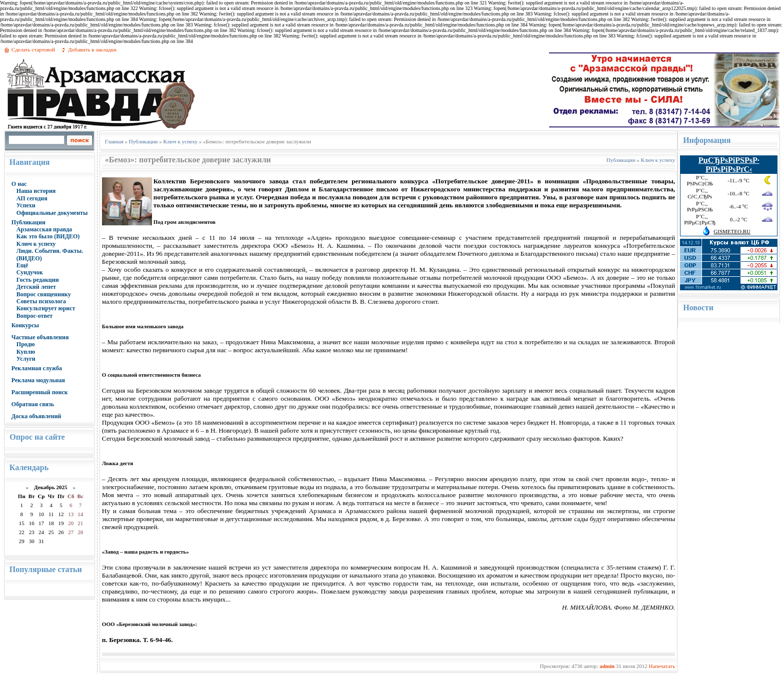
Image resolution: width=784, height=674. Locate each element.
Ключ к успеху (36, 244)
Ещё (22, 265)
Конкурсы (25, 325)
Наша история (36, 191)
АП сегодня (32, 198)
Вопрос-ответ (34, 316)
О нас (19, 184)
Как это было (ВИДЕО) (48, 236)
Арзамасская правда (44, 229)
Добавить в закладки (92, 49)
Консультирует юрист (46, 308)
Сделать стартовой (33, 49)
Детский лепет (36, 287)
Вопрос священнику (44, 294)
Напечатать (662, 666)
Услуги (26, 359)
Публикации (28, 222)
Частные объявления (40, 337)
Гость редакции (38, 280)
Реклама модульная (38, 380)
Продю (26, 344)
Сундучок (30, 272)
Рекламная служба (37, 368)
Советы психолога (41, 301)
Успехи (26, 205)
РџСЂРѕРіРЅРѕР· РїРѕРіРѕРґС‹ (729, 165)
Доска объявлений (36, 416)
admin (607, 666)
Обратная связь (33, 404)
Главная (114, 141)
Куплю (26, 352)
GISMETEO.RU (732, 231)
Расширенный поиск (40, 392)
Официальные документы (52, 213)
